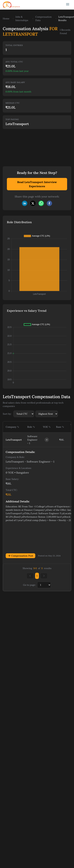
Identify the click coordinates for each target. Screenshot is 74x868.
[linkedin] (25, 203)
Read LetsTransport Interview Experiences (37, 184)
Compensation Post (20, 556)
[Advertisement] (30, 145)
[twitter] (33, 203)
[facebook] (49, 203)
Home (6, 19)
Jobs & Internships (22, 19)
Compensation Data (43, 19)
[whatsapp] (41, 203)
